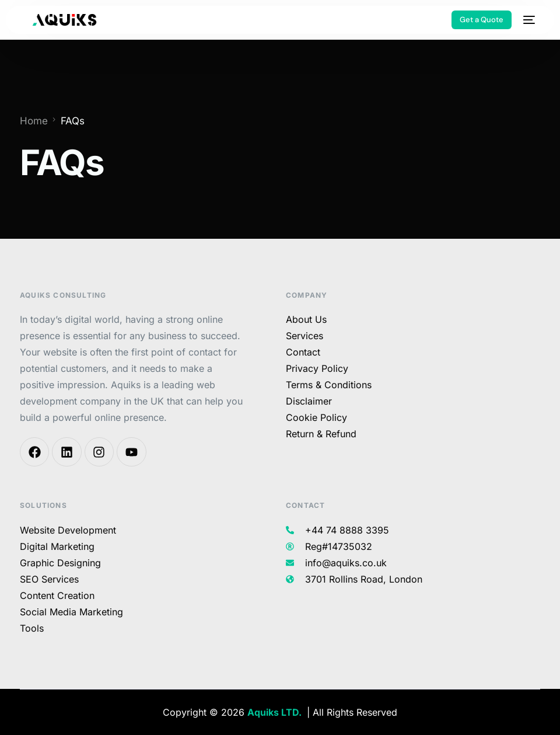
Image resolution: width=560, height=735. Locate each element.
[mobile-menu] (529, 20)
